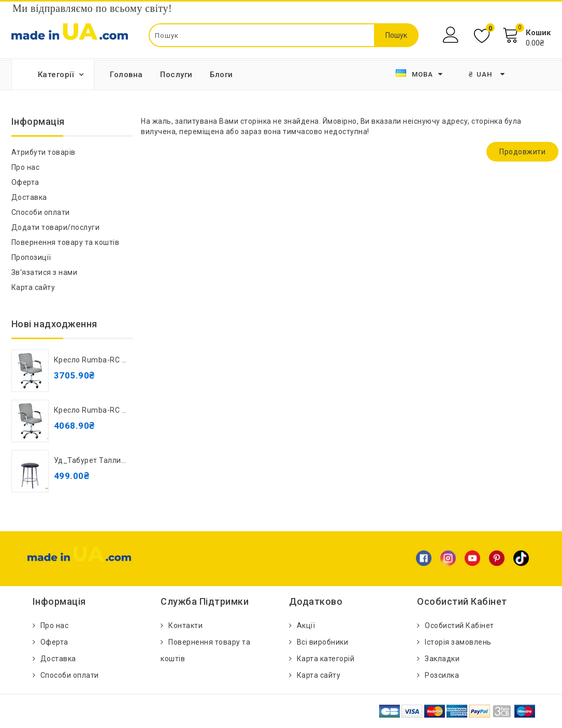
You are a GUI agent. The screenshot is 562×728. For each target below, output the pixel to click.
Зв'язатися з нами (45, 272)
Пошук (396, 35)
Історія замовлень (458, 642)
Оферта (25, 182)
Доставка (29, 197)
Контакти (185, 625)
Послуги (176, 75)
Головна (126, 75)
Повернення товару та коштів (66, 242)
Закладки (442, 659)
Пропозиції (31, 257)
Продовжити (522, 152)
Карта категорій (326, 659)
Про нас (26, 167)
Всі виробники (323, 642)
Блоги (221, 75)
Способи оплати (41, 212)
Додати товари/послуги (56, 227)
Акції (306, 625)
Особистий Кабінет (459, 625)
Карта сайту (33, 287)
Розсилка (442, 675)
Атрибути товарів (44, 152)
